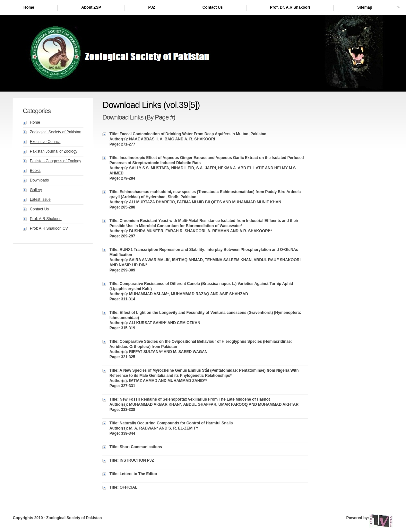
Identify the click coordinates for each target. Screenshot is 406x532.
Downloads (39, 180)
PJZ (152, 7)
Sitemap (365, 7)
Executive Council (45, 142)
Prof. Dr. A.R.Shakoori (290, 7)
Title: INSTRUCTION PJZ (132, 460)
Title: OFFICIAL (123, 487)
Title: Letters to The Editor (133, 474)
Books (35, 171)
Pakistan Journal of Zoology (54, 151)
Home (29, 7)
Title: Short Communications (136, 447)
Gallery (36, 190)
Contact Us (213, 7)
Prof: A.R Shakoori (46, 219)
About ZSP (91, 7)
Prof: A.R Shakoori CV (49, 228)
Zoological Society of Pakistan (56, 132)
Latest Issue (40, 199)
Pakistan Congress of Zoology (56, 161)
